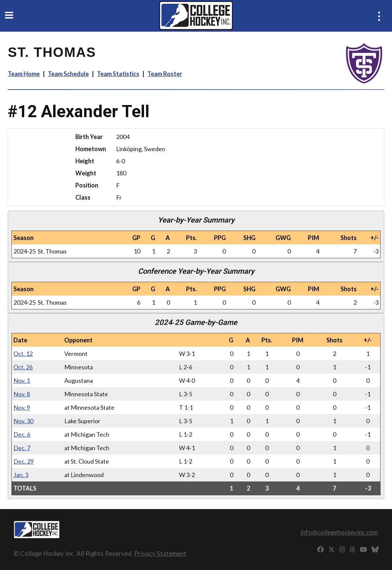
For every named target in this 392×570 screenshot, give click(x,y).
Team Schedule (68, 74)
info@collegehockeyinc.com (339, 532)
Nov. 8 (22, 394)
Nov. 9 (22, 407)
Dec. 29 (24, 461)
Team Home (24, 74)
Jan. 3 (21, 475)
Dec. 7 (22, 448)
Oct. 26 (23, 367)
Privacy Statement (160, 553)
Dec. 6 (22, 434)
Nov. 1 (22, 380)
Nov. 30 (23, 421)
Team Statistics (118, 74)
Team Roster (165, 74)
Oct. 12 (23, 354)
